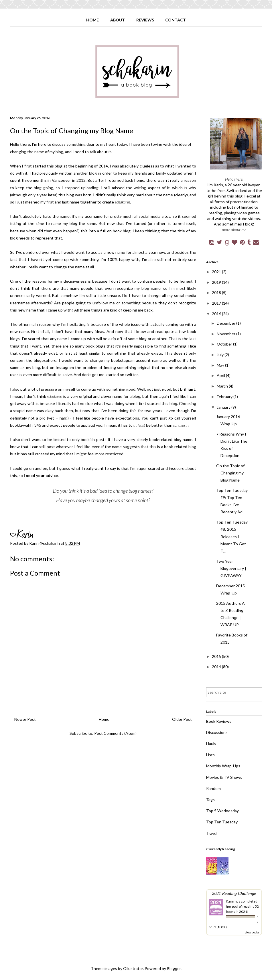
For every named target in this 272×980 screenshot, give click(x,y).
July (221, 355)
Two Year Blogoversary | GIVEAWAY (231, 568)
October (225, 344)
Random (213, 788)
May (221, 365)
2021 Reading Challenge (234, 893)
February (225, 397)
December (226, 323)
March (223, 386)
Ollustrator (133, 968)
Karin (230, 901)
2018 (217, 293)
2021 (217, 272)
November (226, 334)
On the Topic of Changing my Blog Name (230, 473)
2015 (217, 656)
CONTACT (176, 20)
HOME (92, 20)
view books (252, 932)
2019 (217, 282)
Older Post (182, 719)
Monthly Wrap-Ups (223, 766)
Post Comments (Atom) (115, 733)
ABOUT (118, 20)
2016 (217, 314)
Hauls (211, 744)
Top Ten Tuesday (222, 822)
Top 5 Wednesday (222, 811)
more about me (234, 230)
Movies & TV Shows (224, 777)
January (224, 407)
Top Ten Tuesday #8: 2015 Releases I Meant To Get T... (232, 536)
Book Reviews (219, 721)
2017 (217, 303)
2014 (217, 667)
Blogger (174, 968)
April (221, 375)
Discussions (217, 732)
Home (104, 719)
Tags (210, 800)
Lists (210, 755)
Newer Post (25, 719)
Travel (212, 833)
